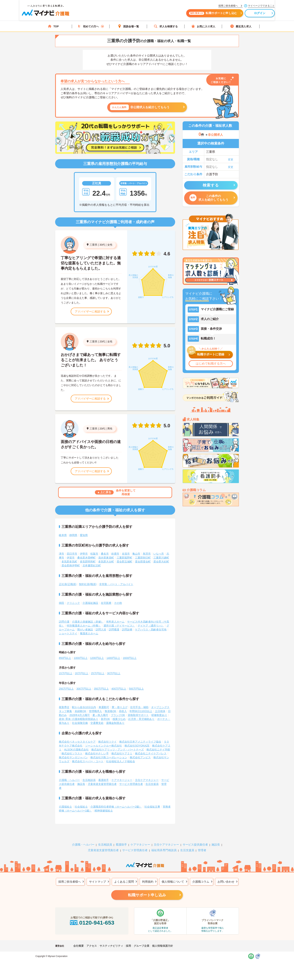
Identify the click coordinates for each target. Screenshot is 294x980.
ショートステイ (68, 633)
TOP (53, 26)
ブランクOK (118, 715)
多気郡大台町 (106, 562)
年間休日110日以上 (141, 711)
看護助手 (103, 780)
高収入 (123, 711)
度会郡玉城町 (124, 562)
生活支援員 (152, 784)
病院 (61, 603)
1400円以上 (113, 658)
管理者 (202, 850)
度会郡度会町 (143, 562)
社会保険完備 (80, 723)
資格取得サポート (138, 715)
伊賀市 (71, 558)
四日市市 (72, 554)
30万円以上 (114, 673)
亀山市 (136, 554)
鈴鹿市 (115, 554)
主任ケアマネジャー (147, 780)
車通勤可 (104, 707)
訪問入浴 (101, 629)
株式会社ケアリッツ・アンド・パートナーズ (118, 750)
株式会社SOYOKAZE (137, 746)
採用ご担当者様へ (70, 882)
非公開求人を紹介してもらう (140, 107)
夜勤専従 (64, 707)
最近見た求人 (241, 26)
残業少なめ (119, 719)
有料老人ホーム (115, 622)
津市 (61, 554)
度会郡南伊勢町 (71, 565)
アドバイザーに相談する (90, 311)
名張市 (126, 554)
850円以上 (65, 658)
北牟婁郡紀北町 (92, 565)
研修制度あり (159, 715)
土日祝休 (160, 711)
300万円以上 (84, 689)
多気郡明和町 (88, 562)
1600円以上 (130, 658)
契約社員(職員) (88, 584)
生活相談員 (89, 780)
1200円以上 (97, 658)
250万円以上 (66, 689)
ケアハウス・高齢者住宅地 (151, 629)
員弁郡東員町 (106, 558)
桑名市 (105, 554)
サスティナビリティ (111, 946)
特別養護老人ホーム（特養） (84, 626)
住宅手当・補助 (139, 707)
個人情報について (173, 882)
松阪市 (94, 554)
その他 (118, 603)
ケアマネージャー (122, 780)
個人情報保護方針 (163, 946)
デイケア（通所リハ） (151, 626)
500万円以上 (136, 689)
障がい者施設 (85, 629)
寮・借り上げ (120, 707)
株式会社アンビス (140, 757)
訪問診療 (127, 629)
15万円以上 (66, 673)
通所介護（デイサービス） (119, 626)
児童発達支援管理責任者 (102, 784)
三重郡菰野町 (124, 558)
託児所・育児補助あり (141, 719)
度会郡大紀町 (161, 562)
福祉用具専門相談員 (164, 850)
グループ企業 (142, 946)
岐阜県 (63, 535)
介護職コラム (201, 882)
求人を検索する (166, 26)
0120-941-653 (92, 923)
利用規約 (148, 882)
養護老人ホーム (89, 633)
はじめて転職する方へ (211, 364)
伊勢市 (84, 554)
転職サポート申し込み (147, 895)
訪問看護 (114, 629)
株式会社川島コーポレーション (109, 757)
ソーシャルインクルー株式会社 (103, 746)
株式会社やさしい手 (97, 753)
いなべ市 (159, 554)
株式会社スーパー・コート (88, 761)
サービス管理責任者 (131, 784)
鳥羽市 (147, 554)
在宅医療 (106, 603)
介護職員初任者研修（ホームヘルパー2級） (116, 807)
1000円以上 (81, 658)
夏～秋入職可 (100, 715)
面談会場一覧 (128, 26)
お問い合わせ (226, 882)
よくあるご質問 (124, 882)
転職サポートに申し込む (188, 15)
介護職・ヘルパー (69, 780)
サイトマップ (97, 882)
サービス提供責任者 (195, 845)
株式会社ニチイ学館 (158, 750)
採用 (128, 946)
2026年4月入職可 (80, 715)
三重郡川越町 (161, 558)
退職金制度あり (115, 723)
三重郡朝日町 (143, 558)
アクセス (92, 946)
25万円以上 (98, 673)
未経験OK (80, 711)
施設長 (81, 784)
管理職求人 (95, 711)
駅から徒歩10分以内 (84, 707)
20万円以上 (82, 673)
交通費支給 (97, 723)
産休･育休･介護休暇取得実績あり (79, 719)
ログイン (235, 15)
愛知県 (84, 535)
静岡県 (73, 535)
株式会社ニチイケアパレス (151, 753)
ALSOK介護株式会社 (76, 750)
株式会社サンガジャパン (73, 757)
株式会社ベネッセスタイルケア (77, 742)
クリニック (73, 603)
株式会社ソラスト (72, 753)
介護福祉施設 (90, 603)
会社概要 (79, 946)
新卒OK (105, 719)
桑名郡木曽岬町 (86, 558)
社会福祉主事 (152, 807)
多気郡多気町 (69, 562)
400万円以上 (119, 689)
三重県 (93, 245)
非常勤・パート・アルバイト (116, 584)
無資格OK (110, 711)
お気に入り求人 (203, 26)
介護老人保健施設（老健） (88, 622)
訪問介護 (64, 622)
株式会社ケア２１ (122, 753)
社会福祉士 (81, 807)
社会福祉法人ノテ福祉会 (121, 761)
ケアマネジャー (140, 845)
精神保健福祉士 (104, 811)
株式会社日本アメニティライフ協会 (140, 742)
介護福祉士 (65, 807)
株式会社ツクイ (107, 742)
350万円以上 (101, 689)
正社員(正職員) (68, 584)
